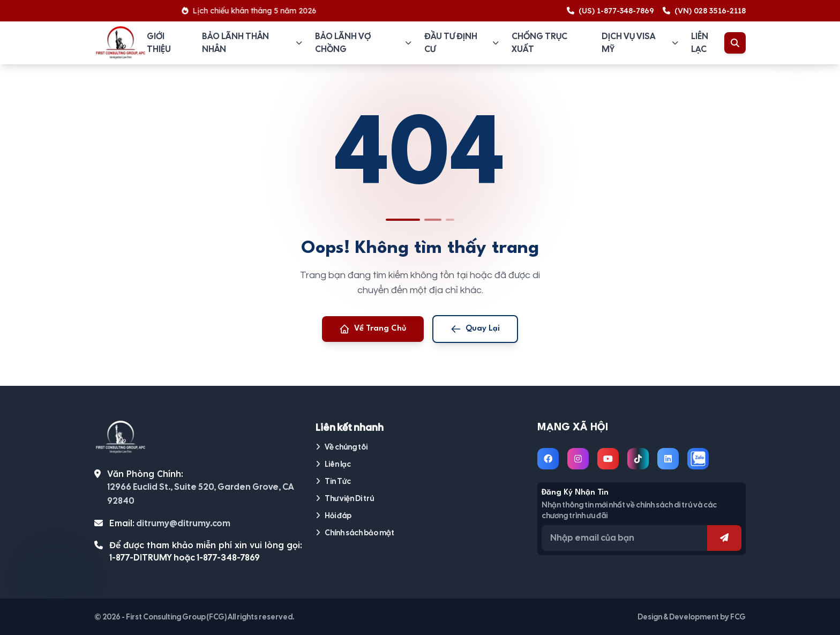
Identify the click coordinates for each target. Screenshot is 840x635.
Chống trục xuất (539, 43)
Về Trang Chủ (373, 329)
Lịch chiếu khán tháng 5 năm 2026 (253, 11)
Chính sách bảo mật (355, 533)
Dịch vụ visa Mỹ (640, 43)
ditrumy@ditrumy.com (183, 523)
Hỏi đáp (333, 516)
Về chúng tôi (342, 447)
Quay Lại (475, 329)
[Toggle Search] (735, 43)
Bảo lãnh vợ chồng (363, 43)
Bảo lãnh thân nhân (252, 43)
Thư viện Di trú (345, 498)
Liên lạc (700, 43)
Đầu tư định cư (462, 43)
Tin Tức (333, 481)
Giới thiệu (159, 43)
